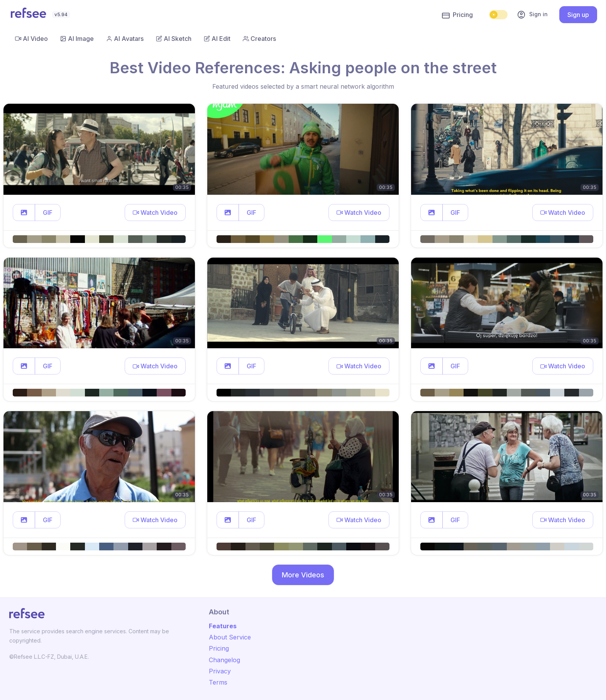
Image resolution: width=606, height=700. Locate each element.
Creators (259, 39)
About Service (230, 637)
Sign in (532, 15)
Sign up (578, 15)
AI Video (31, 39)
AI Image (77, 39)
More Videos (303, 575)
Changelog (224, 660)
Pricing (457, 15)
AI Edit (217, 39)
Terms (218, 682)
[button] (24, 213)
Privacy (220, 671)
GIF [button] (48, 213)
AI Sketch (174, 39)
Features (223, 626)
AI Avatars (125, 39)
